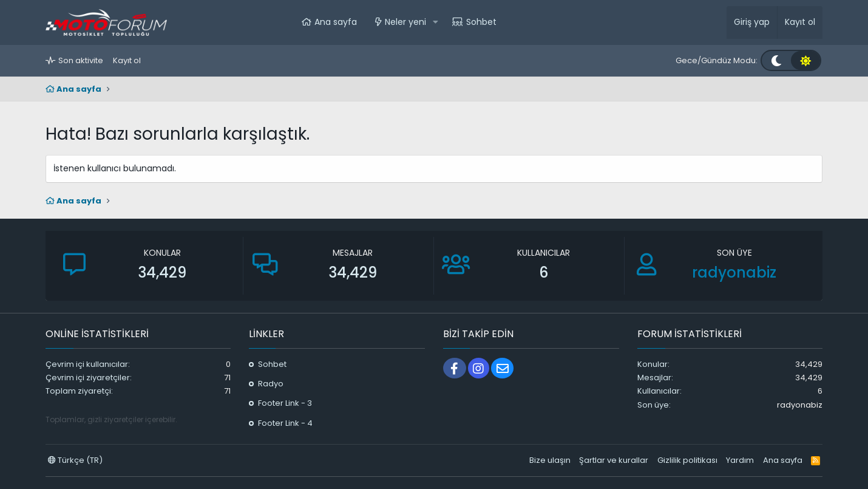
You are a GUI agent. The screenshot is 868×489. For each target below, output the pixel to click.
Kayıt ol (127, 60)
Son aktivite (81, 60)
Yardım (740, 460)
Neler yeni (405, 22)
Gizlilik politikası (687, 460)
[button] (436, 22)
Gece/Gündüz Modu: (717, 60)
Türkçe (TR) (75, 460)
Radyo (271, 384)
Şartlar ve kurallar (614, 460)
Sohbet (481, 22)
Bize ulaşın (550, 460)
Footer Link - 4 (285, 423)
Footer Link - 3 (285, 403)
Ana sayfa (336, 22)
